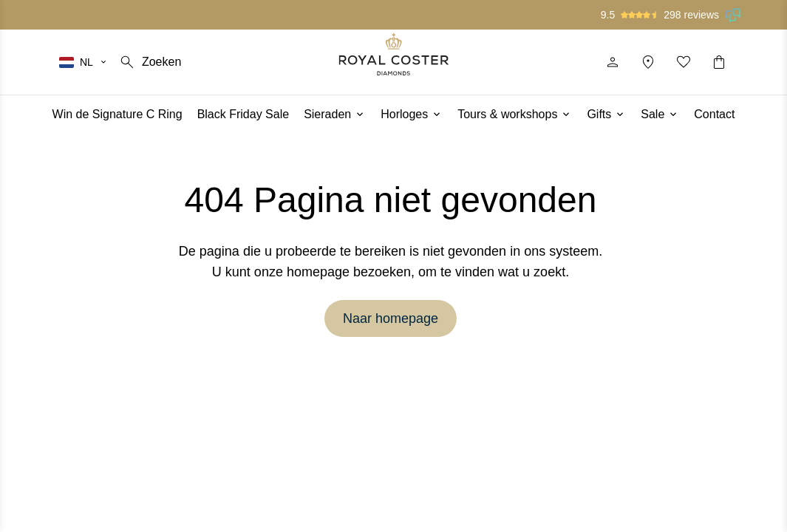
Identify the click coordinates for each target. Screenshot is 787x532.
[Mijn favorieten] (684, 62)
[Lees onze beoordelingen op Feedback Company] (734, 15)
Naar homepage (391, 318)
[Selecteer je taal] (84, 62)
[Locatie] (648, 62)
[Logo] (393, 54)
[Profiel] (613, 62)
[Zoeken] (150, 62)
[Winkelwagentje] (719, 62)
